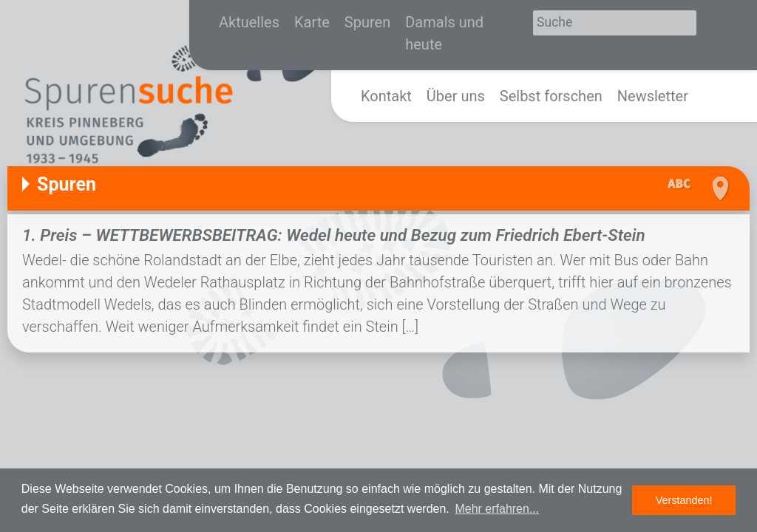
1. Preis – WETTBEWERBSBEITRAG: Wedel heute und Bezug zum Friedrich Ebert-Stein (334, 235)
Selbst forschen (551, 96)
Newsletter (653, 96)
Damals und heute (444, 33)
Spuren (367, 22)
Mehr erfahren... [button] (497, 509)
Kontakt (386, 96)
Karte (312, 22)
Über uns (456, 96)
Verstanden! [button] (684, 500)
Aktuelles (249, 22)
